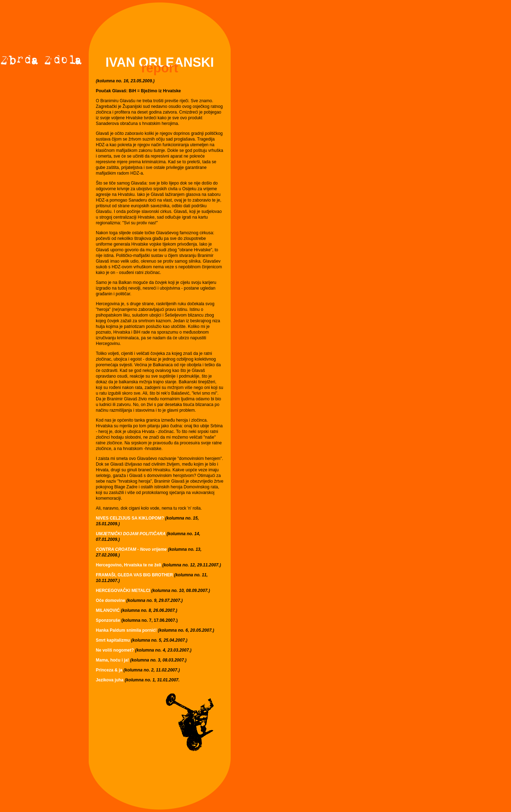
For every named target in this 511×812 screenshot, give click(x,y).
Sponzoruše (108, 620)
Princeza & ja (109, 670)
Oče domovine (111, 600)
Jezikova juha (110, 680)
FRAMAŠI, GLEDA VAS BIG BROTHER (134, 575)
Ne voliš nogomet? (115, 650)
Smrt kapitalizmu (113, 640)
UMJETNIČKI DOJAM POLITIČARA (131, 534)
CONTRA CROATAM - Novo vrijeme (131, 549)
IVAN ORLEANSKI (160, 62)
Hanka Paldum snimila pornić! (126, 630)
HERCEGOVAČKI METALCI (123, 591)
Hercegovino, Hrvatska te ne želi (128, 565)
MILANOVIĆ (108, 610)
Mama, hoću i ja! (112, 660)
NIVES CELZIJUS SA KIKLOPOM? (130, 518)
